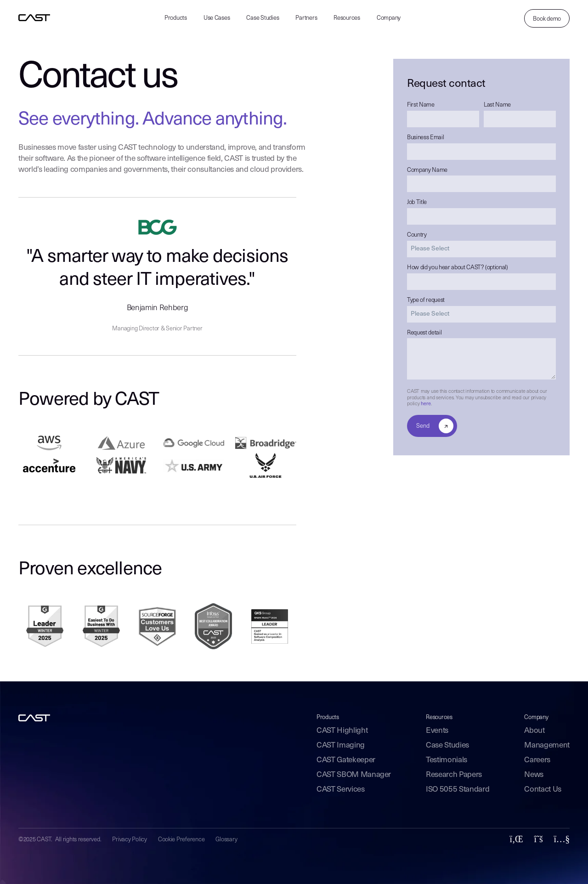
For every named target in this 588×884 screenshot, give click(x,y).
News (534, 775)
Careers (537, 760)
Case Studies (263, 18)
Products (176, 18)
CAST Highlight (342, 731)
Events (437, 731)
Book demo (547, 19)
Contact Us (543, 790)
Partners (306, 18)
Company (389, 18)
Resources (347, 18)
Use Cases (217, 18)
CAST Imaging (341, 745)
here (426, 404)
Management (547, 745)
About (534, 731)
